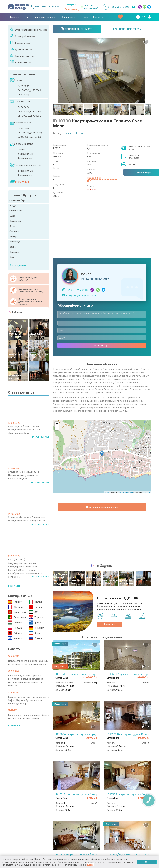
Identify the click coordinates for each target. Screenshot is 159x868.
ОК (147, 862)
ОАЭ (34, 612)
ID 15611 (80, 758)
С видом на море (21, 144)
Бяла (12, 257)
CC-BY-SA (146, 444)
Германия (37, 628)
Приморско (15, 221)
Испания (15, 602)
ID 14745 (84, 818)
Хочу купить (71, 4)
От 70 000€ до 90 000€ (29, 116)
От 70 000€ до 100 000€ (30, 133)
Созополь (14, 231)
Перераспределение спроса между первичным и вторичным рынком (28, 662)
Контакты (98, 17)
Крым (35, 633)
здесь (90, 865)
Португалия (17, 617)
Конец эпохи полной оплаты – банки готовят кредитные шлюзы (28, 716)
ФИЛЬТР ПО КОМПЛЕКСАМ (127, 29)
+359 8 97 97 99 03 (77, 241)
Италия (35, 602)
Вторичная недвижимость (28, 29)
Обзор (13, 226)
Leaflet (108, 444)
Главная (14, 17)
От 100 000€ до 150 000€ (30, 137)
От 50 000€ (23, 94)
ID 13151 (92, 577)
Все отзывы (14, 586)
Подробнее (110, 528)
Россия (35, 638)
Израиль (15, 638)
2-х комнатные (20, 102)
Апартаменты (22, 55)
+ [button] (57, 376)
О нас (26, 17)
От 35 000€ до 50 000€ (29, 90)
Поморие (14, 252)
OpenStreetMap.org (126, 444)
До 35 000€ (23, 86)
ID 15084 (80, 638)
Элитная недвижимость (25, 165)
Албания (15, 633)
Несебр (13, 236)
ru (140, 17)
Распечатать (134, 164)
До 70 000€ (23, 128)
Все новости (14, 725)
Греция (35, 622)
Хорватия (37, 617)
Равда (13, 205)
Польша (15, 628)
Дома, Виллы (21, 49)
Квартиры (20, 42)
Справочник (69, 17)
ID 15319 (82, 698)
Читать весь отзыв (40, 437)
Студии (16, 80)
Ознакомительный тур (45, 17)
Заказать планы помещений (136, 156)
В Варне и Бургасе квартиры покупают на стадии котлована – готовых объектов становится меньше (26, 680)
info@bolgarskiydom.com (81, 247)
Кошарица (15, 242)
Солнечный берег (18, 200)
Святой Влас (16, 211)
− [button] (57, 380)
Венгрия (15, 622)
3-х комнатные (20, 123)
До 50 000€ (23, 107)
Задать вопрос (102, 297)
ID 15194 (132, 638)
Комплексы (20, 62)
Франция (16, 607)
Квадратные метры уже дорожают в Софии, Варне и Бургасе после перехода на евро (29, 700)
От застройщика (23, 36)
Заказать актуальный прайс (139, 148)
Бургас (13, 216)
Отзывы (84, 17)
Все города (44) (18, 265)
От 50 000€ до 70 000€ (29, 111)
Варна (13, 247)
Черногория (17, 612)
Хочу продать (71, 9)
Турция (35, 607)
